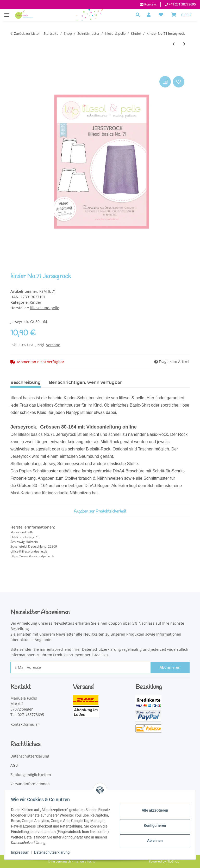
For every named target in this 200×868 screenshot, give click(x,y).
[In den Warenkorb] (15, 69)
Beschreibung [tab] (26, 382)
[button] (139, 15)
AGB (14, 765)
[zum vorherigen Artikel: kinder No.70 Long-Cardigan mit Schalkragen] (174, 44)
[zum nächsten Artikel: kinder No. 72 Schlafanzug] (184, 44)
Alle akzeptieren (153, 810)
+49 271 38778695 (182, 4)
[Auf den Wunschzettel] (179, 82)
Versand (53, 345)
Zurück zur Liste (26, 33)
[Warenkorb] (182, 15)
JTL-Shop (173, 861)
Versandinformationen (30, 784)
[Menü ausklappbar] (7, 12)
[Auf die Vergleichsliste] (165, 82)
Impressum (22, 852)
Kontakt (150, 4)
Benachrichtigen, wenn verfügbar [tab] (85, 382)
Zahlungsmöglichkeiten (31, 775)
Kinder (36, 302)
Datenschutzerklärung (54, 852)
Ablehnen (153, 841)
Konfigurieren (153, 825)
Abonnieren (170, 667)
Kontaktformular (25, 724)
